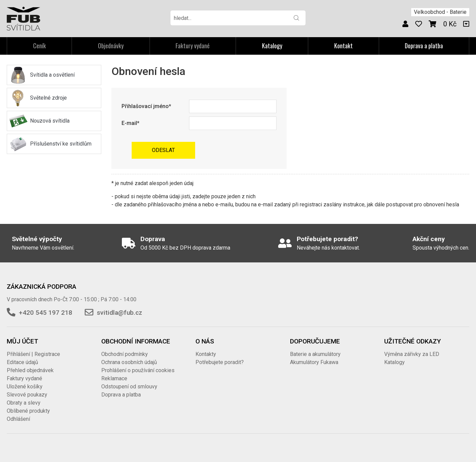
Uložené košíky (25, 387)
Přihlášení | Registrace (33, 354)
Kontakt (343, 46)
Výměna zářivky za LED (412, 354)
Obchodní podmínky (125, 354)
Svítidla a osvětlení (52, 75)
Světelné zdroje (48, 98)
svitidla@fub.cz (120, 313)
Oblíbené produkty (28, 411)
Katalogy (272, 46)
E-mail (129, 123)
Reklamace (114, 378)
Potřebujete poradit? (220, 362)
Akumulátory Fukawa (314, 362)
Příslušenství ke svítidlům (61, 144)
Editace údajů (22, 362)
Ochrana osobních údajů (129, 362)
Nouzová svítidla (50, 121)
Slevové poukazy (27, 395)
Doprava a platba (424, 46)
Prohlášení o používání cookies (138, 370)
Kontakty (206, 354)
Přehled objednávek (30, 370)
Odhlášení (18, 419)
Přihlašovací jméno (145, 106)
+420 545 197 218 (46, 313)
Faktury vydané (24, 378)
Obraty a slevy (24, 403)
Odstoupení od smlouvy (129, 387)
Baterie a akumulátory (315, 354)
